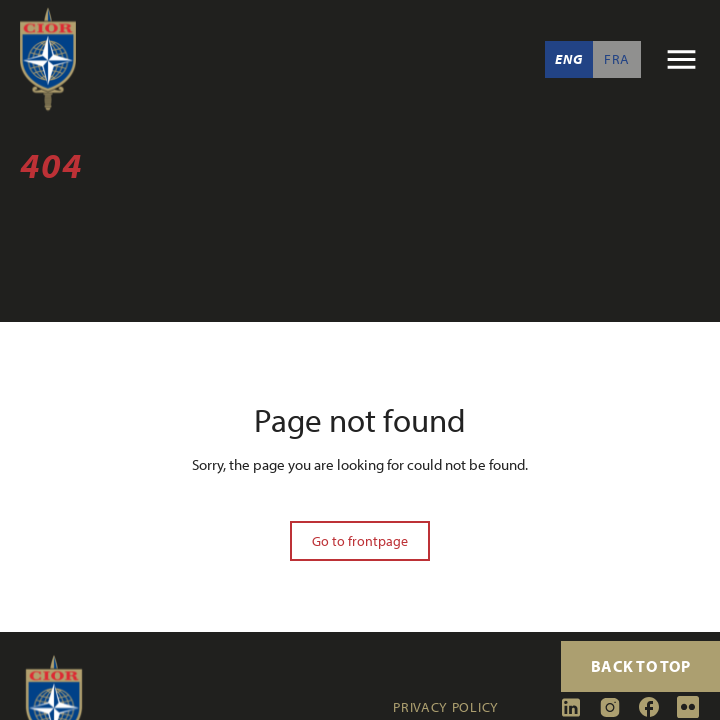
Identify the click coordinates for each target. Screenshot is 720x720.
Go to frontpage (360, 541)
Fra (617, 59)
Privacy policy (446, 707)
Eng (568, 59)
